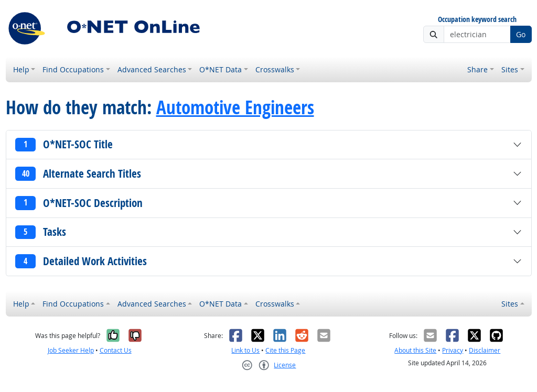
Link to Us (245, 350)
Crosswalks (275, 69)
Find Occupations (73, 69)
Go (521, 34)
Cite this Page (285, 350)
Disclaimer (485, 350)
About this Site (415, 350)
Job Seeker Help (71, 350)
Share (477, 69)
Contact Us (116, 350)
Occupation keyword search (477, 20)
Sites (510, 69)
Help (21, 69)
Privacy (453, 350)
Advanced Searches (152, 69)
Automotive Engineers (235, 107)
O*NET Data (221, 69)
